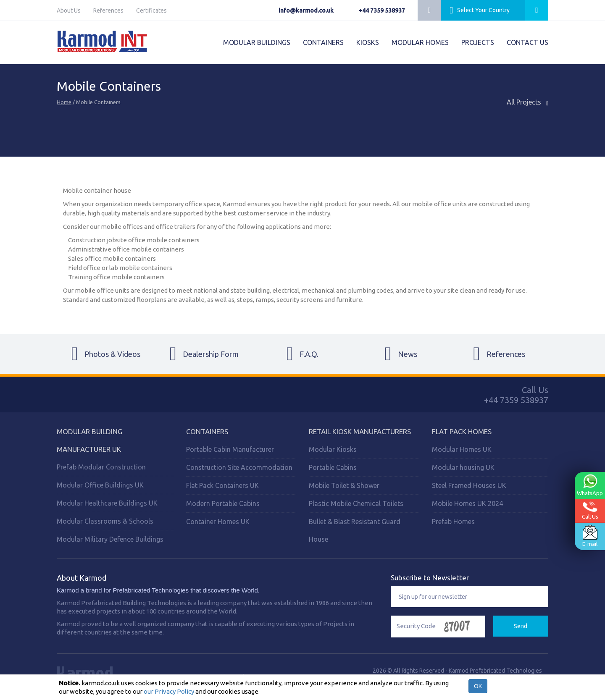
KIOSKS (368, 42)
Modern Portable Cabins (223, 503)
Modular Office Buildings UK (100, 485)
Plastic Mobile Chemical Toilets (356, 503)
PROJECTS (478, 42)
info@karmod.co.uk (306, 10)
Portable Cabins (333, 467)
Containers (207, 431)
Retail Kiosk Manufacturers (360, 431)
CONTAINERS (323, 42)
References (108, 10)
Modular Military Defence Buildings (110, 539)
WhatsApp (590, 485)
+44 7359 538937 (382, 10)
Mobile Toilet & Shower (344, 485)
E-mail (590, 536)
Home (64, 102)
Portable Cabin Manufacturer (230, 449)
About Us (69, 10)
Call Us (590, 510)
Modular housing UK (463, 467)
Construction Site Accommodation (239, 467)
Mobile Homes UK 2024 (467, 503)
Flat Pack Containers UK (222, 485)
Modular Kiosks (333, 449)
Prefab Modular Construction (101, 467)
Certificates (151, 10)
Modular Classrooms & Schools (105, 521)
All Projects (527, 102)
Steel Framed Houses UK (469, 485)
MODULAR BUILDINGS (257, 42)
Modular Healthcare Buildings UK (107, 503)
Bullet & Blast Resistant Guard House (355, 530)
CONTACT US (527, 42)
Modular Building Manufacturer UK (89, 440)
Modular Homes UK (462, 449)
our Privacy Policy (169, 691)
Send (521, 626)
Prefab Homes (453, 522)
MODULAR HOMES (420, 42)
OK (478, 686)
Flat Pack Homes (462, 431)
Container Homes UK (218, 522)
